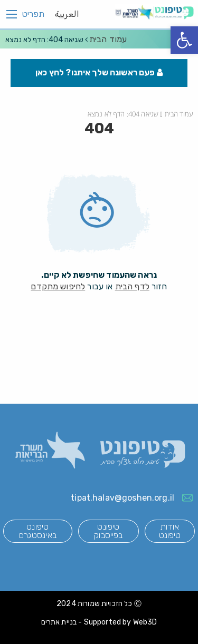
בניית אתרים (59, 622)
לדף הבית (132, 286)
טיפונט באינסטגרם (38, 531)
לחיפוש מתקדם (58, 286)
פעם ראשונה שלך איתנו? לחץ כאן (99, 72)
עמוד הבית (108, 39)
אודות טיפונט (170, 531)
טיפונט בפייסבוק (108, 531)
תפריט (33, 14)
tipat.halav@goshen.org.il (122, 498)
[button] (184, 40)
